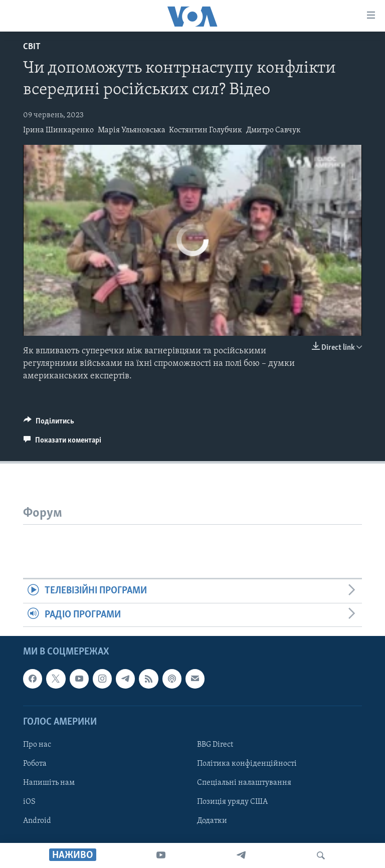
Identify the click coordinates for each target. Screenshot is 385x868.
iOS (29, 802)
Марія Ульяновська (132, 130)
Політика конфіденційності (247, 764)
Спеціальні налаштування (244, 783)
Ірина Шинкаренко (58, 130)
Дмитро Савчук (273, 130)
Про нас (37, 745)
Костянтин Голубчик (206, 130)
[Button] (49, 423)
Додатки (212, 821)
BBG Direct (215, 745)
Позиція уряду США (232, 802)
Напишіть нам (49, 783)
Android (37, 821)
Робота (35, 764)
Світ (32, 47)
